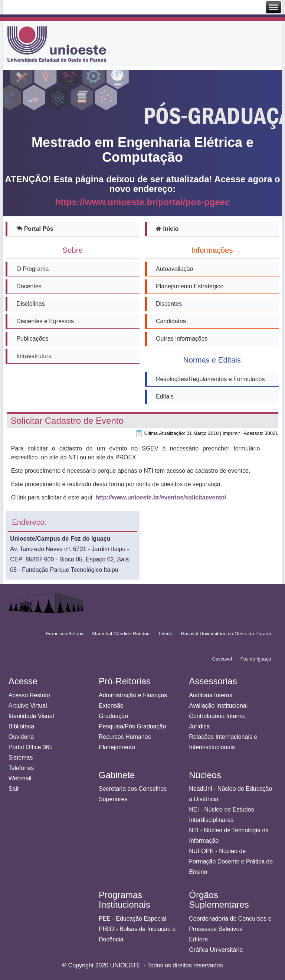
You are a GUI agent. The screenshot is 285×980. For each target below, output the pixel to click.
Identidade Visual (31, 716)
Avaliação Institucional (218, 706)
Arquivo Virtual (28, 706)
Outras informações (182, 339)
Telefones (21, 768)
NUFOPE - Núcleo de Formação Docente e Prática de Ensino (231, 861)
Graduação (113, 716)
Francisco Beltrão (65, 634)
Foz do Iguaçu (256, 659)
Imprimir (231, 433)
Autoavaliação (175, 269)
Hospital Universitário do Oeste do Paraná (226, 634)
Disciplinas (30, 304)
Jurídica (199, 726)
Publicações (32, 339)
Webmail (20, 778)
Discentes (169, 304)
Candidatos (171, 321)
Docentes (29, 286)
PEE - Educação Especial (132, 919)
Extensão (111, 706)
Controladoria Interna (217, 716)
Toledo (165, 634)
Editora (198, 939)
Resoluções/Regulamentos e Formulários (210, 379)
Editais (165, 396)
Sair (14, 789)
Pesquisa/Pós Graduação (132, 726)
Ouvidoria (21, 737)
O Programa (32, 269)
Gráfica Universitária (216, 950)
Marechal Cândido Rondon (121, 634)
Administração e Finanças (133, 695)
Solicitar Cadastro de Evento (67, 421)
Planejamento (117, 747)
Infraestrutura (34, 356)
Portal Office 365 (31, 747)
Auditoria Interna (211, 695)
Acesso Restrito (29, 695)
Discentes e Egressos (45, 321)
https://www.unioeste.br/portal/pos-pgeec (142, 202)
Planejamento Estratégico (190, 286)
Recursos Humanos (125, 737)
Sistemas (21, 758)
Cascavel (222, 659)
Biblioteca (21, 726)
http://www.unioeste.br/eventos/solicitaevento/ (161, 497)
